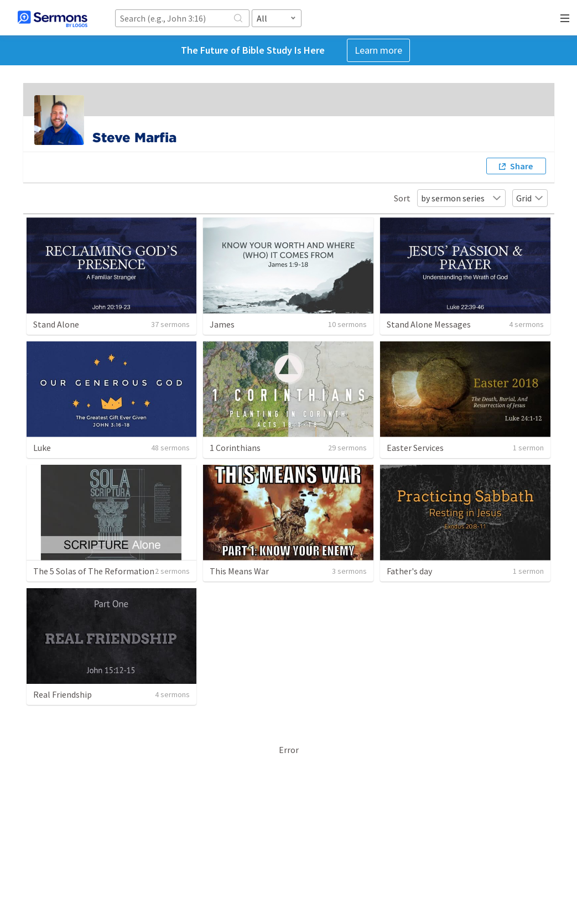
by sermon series (461, 198)
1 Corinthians (235, 448)
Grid (530, 198)
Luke (42, 448)
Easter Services (415, 448)
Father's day (409, 571)
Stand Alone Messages (429, 324)
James (222, 324)
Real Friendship (63, 694)
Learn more (378, 50)
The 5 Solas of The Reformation (94, 571)
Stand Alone (56, 324)
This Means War (239, 571)
